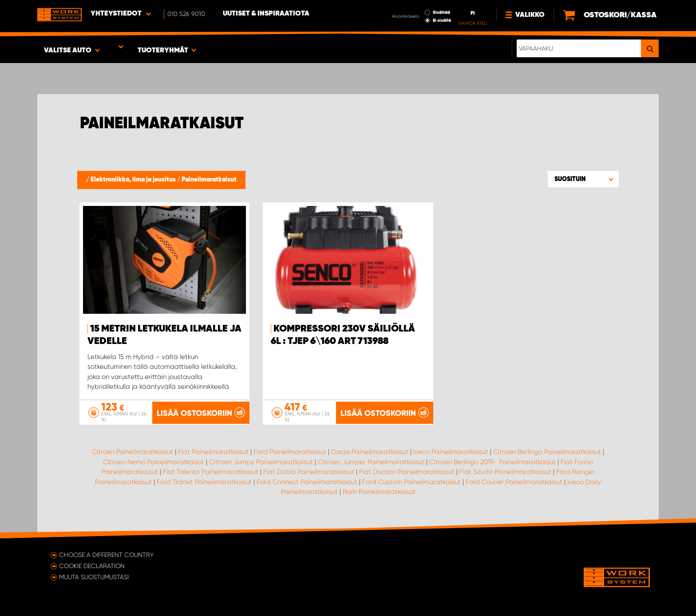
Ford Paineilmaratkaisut (290, 452)
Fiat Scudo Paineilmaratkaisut (505, 472)
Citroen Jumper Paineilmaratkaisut (371, 462)
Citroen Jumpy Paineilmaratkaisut (261, 462)
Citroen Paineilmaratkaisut (132, 452)
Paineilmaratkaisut (209, 180)
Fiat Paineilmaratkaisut (213, 452)
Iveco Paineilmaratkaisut (451, 452)
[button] (583, 179)
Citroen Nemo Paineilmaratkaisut (154, 462)
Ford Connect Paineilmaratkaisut (307, 482)
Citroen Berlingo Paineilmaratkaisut (547, 452)
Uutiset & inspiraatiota (266, 14)
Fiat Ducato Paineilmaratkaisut (407, 472)
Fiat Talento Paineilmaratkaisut (211, 472)
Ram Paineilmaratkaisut (379, 492)
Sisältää (441, 12)
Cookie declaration (92, 566)
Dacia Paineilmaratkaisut (370, 452)
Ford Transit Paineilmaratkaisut (204, 482)
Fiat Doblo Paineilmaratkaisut (309, 472)
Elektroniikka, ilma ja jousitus (134, 180)
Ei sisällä (442, 20)
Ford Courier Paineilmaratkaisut (514, 482)
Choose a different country (106, 555)
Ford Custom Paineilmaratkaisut (411, 482)
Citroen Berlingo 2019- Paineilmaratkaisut (492, 462)
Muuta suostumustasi (94, 577)
